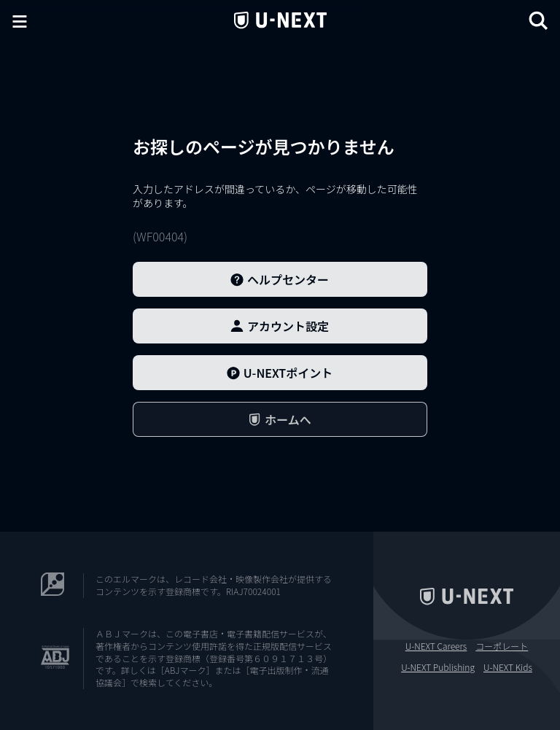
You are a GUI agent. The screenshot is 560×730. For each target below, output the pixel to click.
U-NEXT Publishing (438, 667)
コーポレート (502, 646)
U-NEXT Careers (436, 646)
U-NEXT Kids (508, 667)
